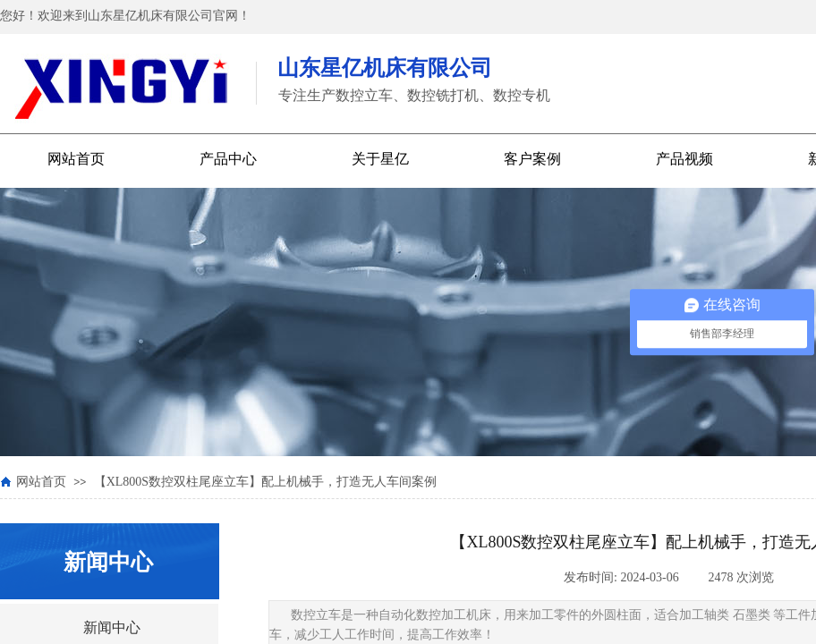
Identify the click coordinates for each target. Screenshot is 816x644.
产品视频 (684, 159)
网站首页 (76, 159)
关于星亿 (380, 159)
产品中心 (228, 159)
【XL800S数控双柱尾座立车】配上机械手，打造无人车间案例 (265, 482)
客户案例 (532, 159)
